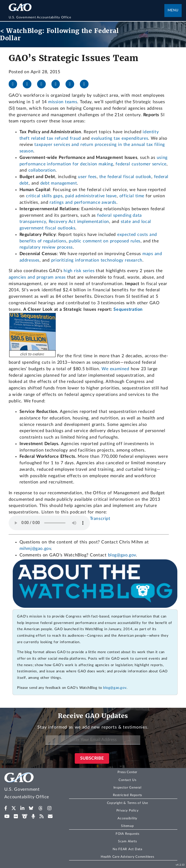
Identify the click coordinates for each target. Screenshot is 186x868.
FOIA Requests (127, 834)
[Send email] (86, 84)
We (106, 369)
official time (132, 196)
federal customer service (141, 164)
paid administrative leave (91, 196)
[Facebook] (15, 84)
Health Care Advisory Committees (127, 857)
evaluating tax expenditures (120, 138)
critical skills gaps (44, 196)
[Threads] (72, 84)
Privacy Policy (128, 810)
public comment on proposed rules (105, 241)
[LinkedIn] (44, 84)
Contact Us (128, 780)
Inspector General (128, 787)
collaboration (42, 170)
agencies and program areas (38, 277)
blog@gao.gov (122, 555)
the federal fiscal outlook (125, 177)
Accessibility (127, 818)
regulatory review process (46, 247)
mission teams (63, 102)
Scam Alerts (127, 841)
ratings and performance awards (83, 202)
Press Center (127, 772)
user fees (87, 177)
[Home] (87, 17)
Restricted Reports (128, 795)
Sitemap (127, 826)
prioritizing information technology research (97, 260)
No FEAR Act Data (127, 849)
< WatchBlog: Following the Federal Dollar (59, 34)
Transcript (100, 519)
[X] (29, 84)
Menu (173, 10)
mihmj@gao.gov (35, 549)
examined (120, 369)
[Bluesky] (58, 84)
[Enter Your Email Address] (93, 740)
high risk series (79, 271)
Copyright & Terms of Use (128, 803)
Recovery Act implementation (79, 222)
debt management (59, 183)
